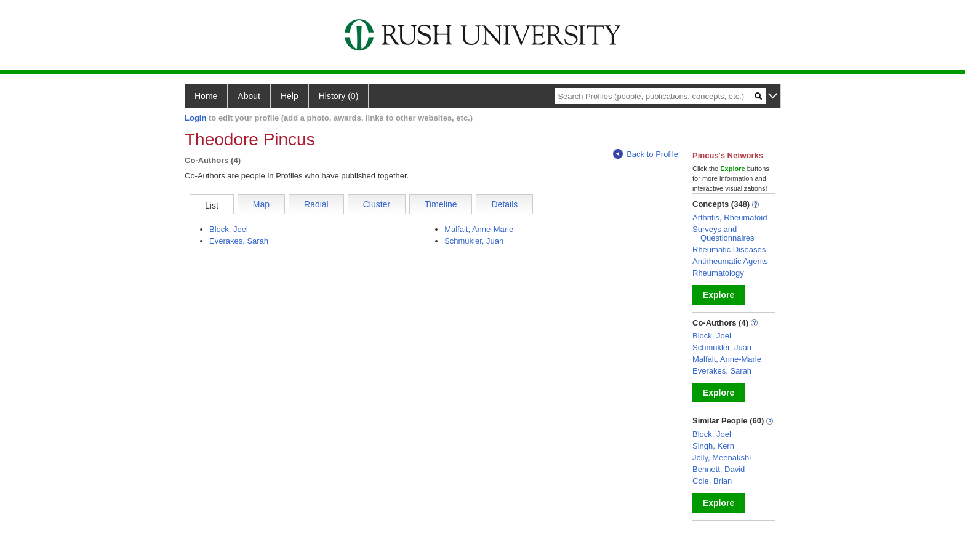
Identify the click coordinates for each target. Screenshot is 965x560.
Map (261, 204)
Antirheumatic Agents (730, 261)
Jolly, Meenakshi (722, 458)
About (249, 96)
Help (290, 96)
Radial (316, 204)
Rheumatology (718, 273)
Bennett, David (719, 469)
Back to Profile (646, 154)
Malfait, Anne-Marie (479, 229)
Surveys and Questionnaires (723, 234)
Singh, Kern (713, 446)
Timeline (441, 204)
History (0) (339, 96)
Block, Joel (229, 229)
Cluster (377, 204)
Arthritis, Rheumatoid (730, 218)
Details (504, 204)
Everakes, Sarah (239, 241)
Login (195, 118)
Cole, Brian (712, 481)
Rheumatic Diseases (729, 250)
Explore (719, 295)
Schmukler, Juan (474, 241)
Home (206, 96)
